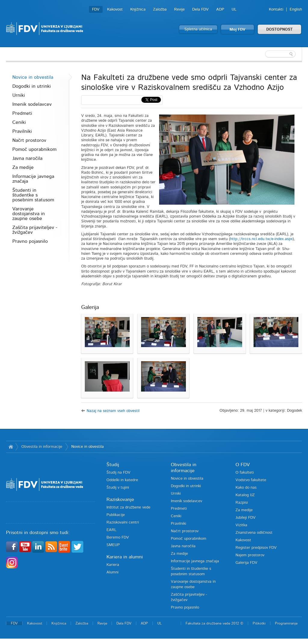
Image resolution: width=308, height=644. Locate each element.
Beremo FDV (118, 537)
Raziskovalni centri (123, 522)
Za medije (23, 167)
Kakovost (115, 9)
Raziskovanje (120, 499)
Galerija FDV (246, 563)
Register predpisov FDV (256, 548)
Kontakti (276, 9)
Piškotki (259, 623)
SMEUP (113, 545)
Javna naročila (27, 158)
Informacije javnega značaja (33, 179)
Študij (113, 465)
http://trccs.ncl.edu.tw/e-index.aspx (261, 239)
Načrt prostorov (29, 140)
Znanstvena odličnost (254, 533)
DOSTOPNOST (279, 30)
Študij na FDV (119, 473)
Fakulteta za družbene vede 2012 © (214, 623)
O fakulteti (245, 473)
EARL (111, 530)
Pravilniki (22, 131)
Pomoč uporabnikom (34, 149)
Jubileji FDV (246, 518)
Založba (160, 9)
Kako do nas (246, 488)
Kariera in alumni (125, 557)
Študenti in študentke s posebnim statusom (33, 195)
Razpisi (242, 503)
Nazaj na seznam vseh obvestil (113, 411)
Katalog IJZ (245, 495)
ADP (220, 9)
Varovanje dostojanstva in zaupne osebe (29, 214)
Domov (11, 447)
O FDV (243, 465)
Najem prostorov (250, 555)
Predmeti (22, 113)
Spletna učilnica (198, 29)
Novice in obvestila (33, 77)
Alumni (112, 572)
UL (234, 9)
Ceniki (19, 122)
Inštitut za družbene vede (128, 507)
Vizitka (241, 525)
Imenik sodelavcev (32, 104)
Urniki (19, 95)
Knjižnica (138, 9)
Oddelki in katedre (122, 480)
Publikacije (116, 515)
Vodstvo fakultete (251, 480)
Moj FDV (237, 30)
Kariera (113, 565)
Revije (179, 9)
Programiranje (286, 623)
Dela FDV (200, 9)
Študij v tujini (118, 488)
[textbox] (263, 54)
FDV (96, 9)
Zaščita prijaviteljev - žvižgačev (35, 230)
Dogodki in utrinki (32, 86)
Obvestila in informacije (42, 447)
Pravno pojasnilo (30, 241)
